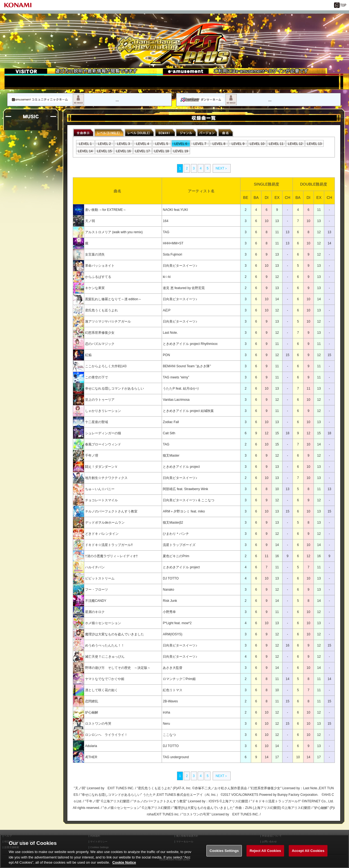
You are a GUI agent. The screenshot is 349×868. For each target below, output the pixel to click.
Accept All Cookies (308, 851)
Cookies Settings (224, 851)
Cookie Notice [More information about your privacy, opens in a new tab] (124, 863)
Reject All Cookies (265, 851)
